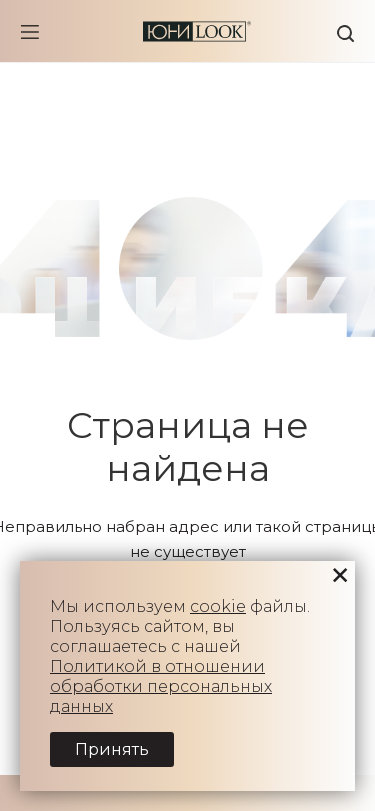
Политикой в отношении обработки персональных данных (161, 686)
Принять (112, 749)
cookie (218, 606)
